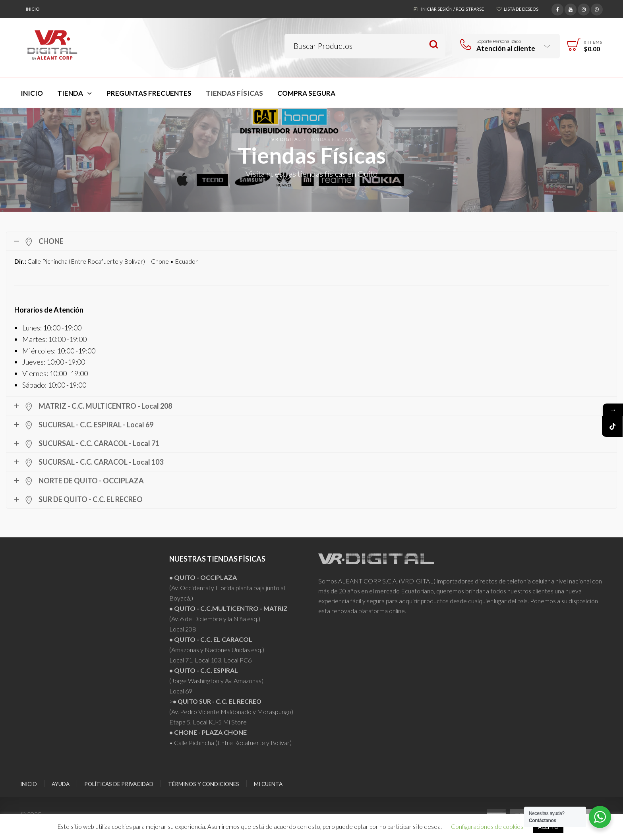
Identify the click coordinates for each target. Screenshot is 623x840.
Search (434, 45)
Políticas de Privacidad (119, 784)
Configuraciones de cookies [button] (487, 826)
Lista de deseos (521, 9)
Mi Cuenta (268, 784)
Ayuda (61, 784)
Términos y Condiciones (204, 784)
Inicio (33, 9)
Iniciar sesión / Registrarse (453, 9)
